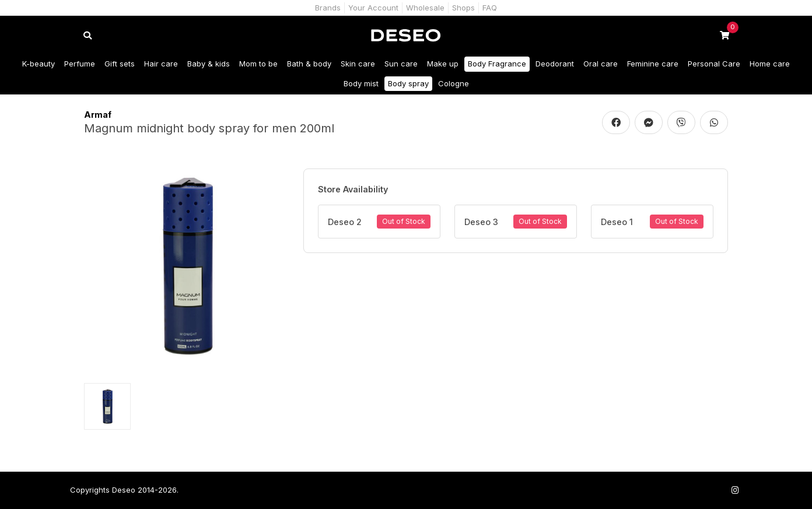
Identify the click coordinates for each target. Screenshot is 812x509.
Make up (443, 64)
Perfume (80, 64)
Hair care (161, 64)
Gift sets (120, 64)
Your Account (373, 8)
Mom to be (258, 64)
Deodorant (555, 64)
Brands (328, 8)
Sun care (401, 64)
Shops (463, 8)
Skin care (358, 64)
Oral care (601, 64)
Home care (770, 64)
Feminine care (653, 64)
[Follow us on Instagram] (735, 490)
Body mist (361, 83)
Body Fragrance (497, 64)
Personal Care (714, 64)
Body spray (408, 83)
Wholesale (425, 8)
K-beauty (38, 64)
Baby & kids (209, 64)
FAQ (490, 8)
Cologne (454, 83)
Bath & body (309, 64)
